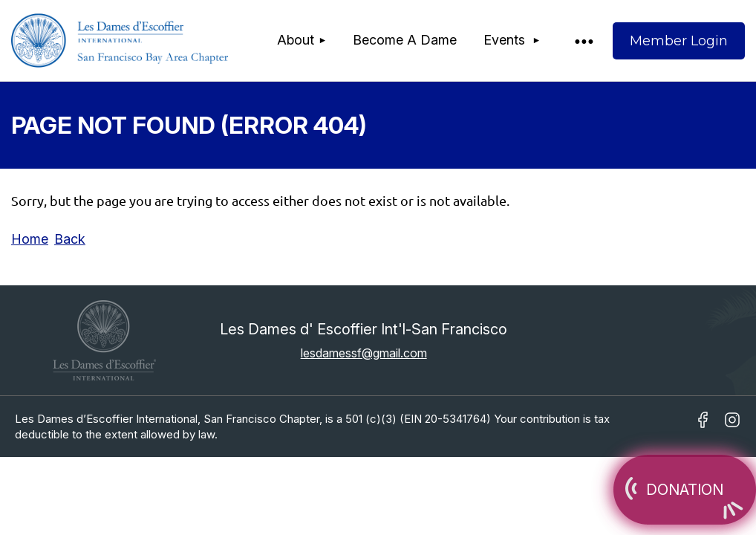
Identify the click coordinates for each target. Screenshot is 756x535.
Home (30, 239)
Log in (679, 41)
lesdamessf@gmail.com (364, 353)
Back (70, 239)
